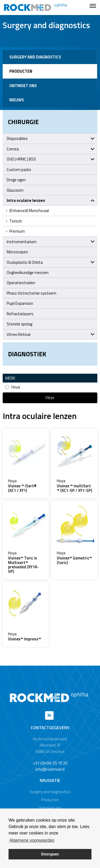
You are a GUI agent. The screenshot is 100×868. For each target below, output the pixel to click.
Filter (50, 398)
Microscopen (17, 252)
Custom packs (19, 170)
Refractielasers (20, 314)
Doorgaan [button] (50, 854)
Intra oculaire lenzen (51, 200)
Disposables (51, 138)
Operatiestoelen (21, 283)
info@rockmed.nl (50, 769)
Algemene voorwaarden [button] (32, 840)
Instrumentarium (51, 242)
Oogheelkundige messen (28, 272)
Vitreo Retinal (51, 334)
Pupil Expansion (20, 303)
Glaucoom (15, 190)
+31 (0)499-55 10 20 (50, 763)
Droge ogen (16, 180)
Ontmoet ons (23, 86)
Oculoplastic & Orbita (51, 262)
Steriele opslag (19, 324)
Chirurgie (23, 122)
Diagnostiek (27, 354)
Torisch (14, 221)
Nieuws (17, 100)
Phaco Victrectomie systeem (31, 293)
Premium (15, 231)
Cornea (51, 149)
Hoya (13, 387)
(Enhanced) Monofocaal (27, 211)
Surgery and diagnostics (35, 57)
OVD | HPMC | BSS (51, 159)
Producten (21, 71)
